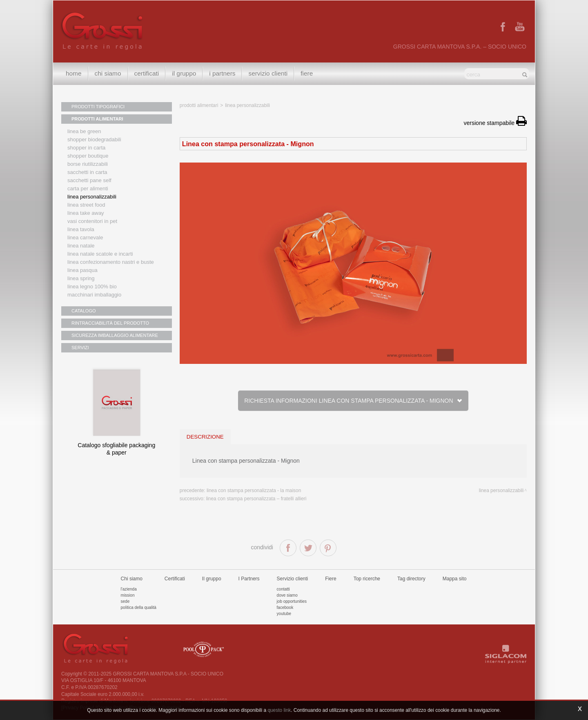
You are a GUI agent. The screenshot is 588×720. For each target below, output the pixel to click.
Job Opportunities (292, 601)
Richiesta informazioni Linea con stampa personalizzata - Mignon (353, 401)
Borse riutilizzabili (88, 164)
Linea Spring (81, 278)
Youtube (284, 614)
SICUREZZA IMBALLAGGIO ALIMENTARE (115, 335)
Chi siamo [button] (108, 73)
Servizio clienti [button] (268, 73)
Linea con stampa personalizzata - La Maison (254, 490)
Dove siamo (287, 595)
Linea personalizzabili (92, 197)
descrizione (205, 437)
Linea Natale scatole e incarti (100, 254)
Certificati (147, 73)
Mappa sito (455, 579)
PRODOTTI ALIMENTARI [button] (97, 119)
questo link (279, 710)
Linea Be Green (84, 131)
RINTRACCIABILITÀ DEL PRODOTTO (110, 323)
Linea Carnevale (85, 237)
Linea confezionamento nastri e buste (111, 262)
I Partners (222, 73)
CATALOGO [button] (84, 311)
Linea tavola (81, 229)
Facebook (285, 607)
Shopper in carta (86, 148)
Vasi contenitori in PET (92, 221)
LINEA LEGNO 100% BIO (92, 286)
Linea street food (86, 205)
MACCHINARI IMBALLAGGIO (94, 295)
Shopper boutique (88, 156)
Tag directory (411, 579)
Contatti (283, 589)
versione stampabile (495, 123)
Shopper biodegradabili (94, 139)
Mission (128, 595)
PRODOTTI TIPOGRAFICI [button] (98, 107)
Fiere (307, 73)
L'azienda (129, 589)
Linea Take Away (86, 213)
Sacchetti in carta (87, 172)
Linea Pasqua (82, 270)
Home (74, 73)
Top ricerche (367, 579)
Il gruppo (212, 579)
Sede (125, 601)
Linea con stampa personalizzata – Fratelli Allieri (256, 499)
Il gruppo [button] (184, 73)
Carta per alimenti (88, 188)
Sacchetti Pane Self (89, 180)
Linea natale (81, 246)
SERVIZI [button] (80, 348)
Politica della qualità (139, 607)
